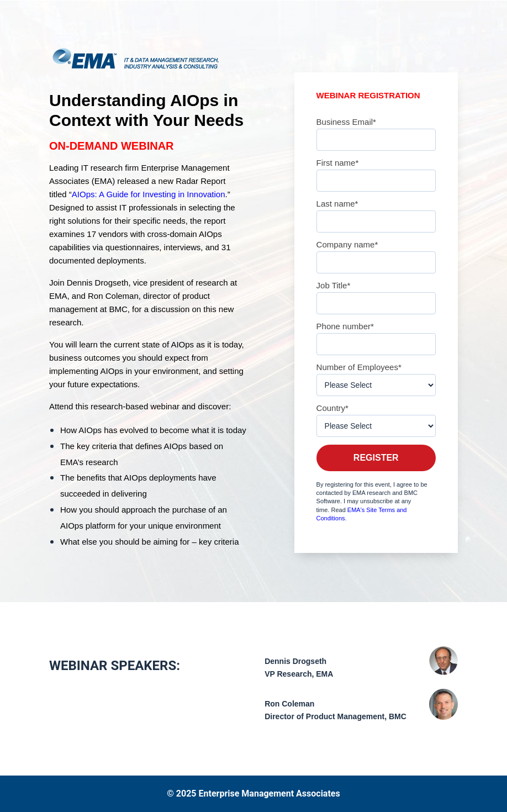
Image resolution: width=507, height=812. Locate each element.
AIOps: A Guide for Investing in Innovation (149, 194)
